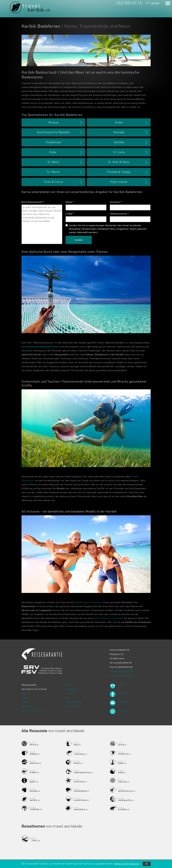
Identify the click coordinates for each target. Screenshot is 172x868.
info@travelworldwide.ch (122, 671)
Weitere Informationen (127, 864)
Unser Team (27, 706)
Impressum (71, 693)
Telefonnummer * (119, 214)
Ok (147, 864)
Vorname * (116, 202)
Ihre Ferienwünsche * (33, 202)
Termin (25, 698)
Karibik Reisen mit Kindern (88, 602)
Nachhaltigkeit (73, 706)
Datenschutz (72, 689)
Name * (70, 202)
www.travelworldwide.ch (122, 676)
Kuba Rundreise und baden (109, 618)
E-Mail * (70, 214)
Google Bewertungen (32, 711)
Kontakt (25, 693)
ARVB (68, 685)
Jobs (68, 698)
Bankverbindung (73, 702)
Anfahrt (25, 702)
